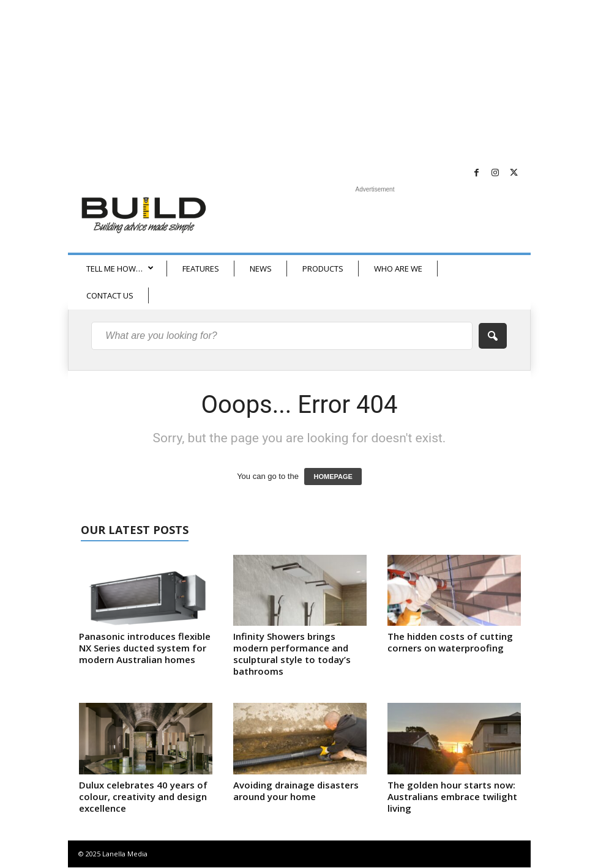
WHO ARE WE (398, 269)
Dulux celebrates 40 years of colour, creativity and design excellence (143, 796)
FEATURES (201, 269)
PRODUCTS (323, 269)
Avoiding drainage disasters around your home (296, 791)
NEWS (261, 269)
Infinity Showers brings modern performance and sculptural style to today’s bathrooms (292, 654)
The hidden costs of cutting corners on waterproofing (450, 642)
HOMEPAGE (333, 477)
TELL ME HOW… (120, 269)
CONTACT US (110, 295)
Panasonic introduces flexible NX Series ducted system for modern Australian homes (145, 648)
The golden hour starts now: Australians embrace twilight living (452, 796)
